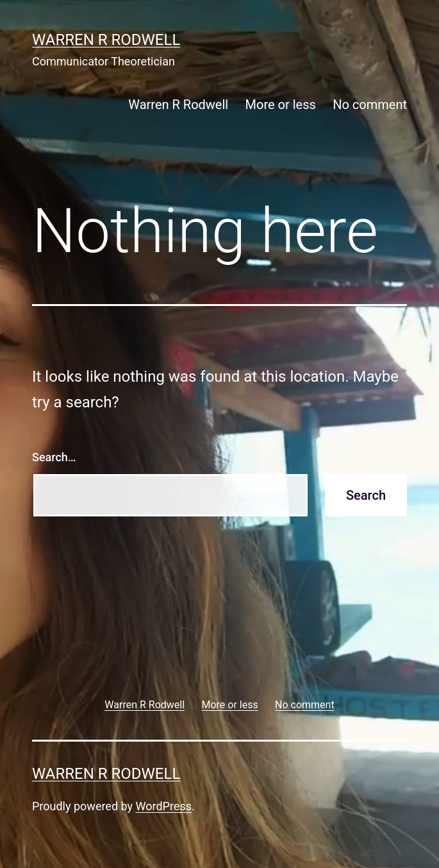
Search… (54, 457)
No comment (370, 105)
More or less (281, 105)
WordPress (164, 806)
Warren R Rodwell (106, 40)
